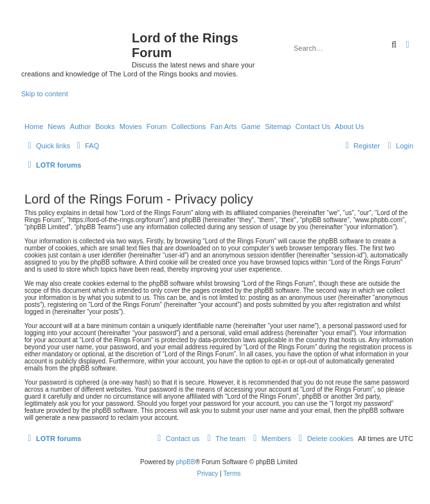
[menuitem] (86, 146)
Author (80, 126)
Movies (131, 126)
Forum (157, 126)
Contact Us (313, 126)
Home (34, 126)
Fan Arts (223, 126)
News (57, 126)
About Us (349, 126)
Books (105, 126)
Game (251, 126)
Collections (188, 126)
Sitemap (278, 126)
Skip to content (45, 94)
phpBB (186, 462)
